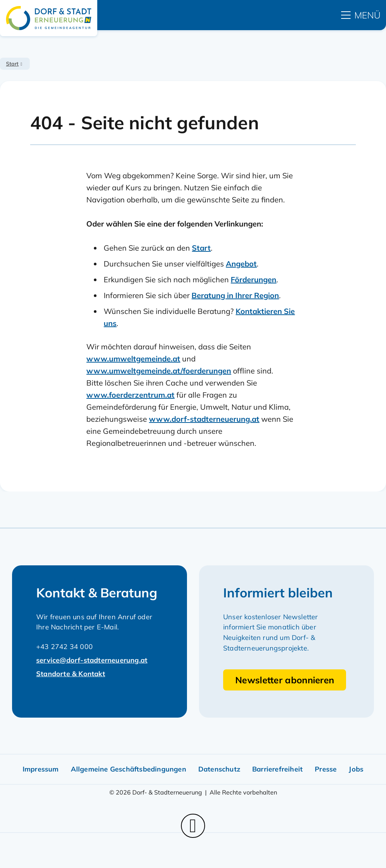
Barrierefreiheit (277, 769)
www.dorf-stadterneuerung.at (204, 419)
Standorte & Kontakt (71, 674)
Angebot (241, 264)
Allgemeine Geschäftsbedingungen (129, 769)
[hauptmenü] (361, 15)
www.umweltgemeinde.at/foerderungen (159, 371)
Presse (326, 769)
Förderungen (254, 279)
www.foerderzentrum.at (130, 395)
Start (12, 64)
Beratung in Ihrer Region (235, 295)
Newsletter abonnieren (285, 680)
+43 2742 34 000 (64, 647)
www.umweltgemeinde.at (133, 359)
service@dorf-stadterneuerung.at (92, 660)
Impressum (41, 769)
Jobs (356, 769)
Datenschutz (219, 769)
